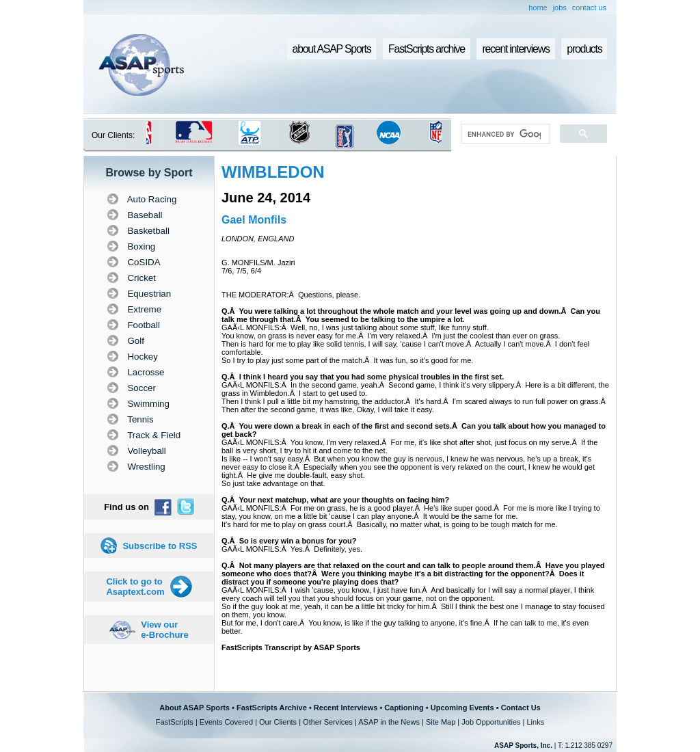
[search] (504, 134)
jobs (560, 8)
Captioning (404, 708)
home (538, 8)
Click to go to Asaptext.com (135, 587)
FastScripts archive (427, 49)
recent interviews (515, 49)
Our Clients (278, 722)
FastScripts (175, 722)
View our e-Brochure (164, 630)
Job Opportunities (491, 722)
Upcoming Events (462, 708)
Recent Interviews (346, 708)
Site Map (441, 722)
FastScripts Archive (272, 708)
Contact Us (521, 708)
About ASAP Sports (194, 708)
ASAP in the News (389, 722)
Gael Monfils (254, 220)
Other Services (328, 722)
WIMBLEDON (273, 172)
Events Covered (226, 722)
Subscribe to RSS (160, 546)
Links (535, 722)
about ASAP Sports (332, 49)
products (584, 49)
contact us (589, 8)
